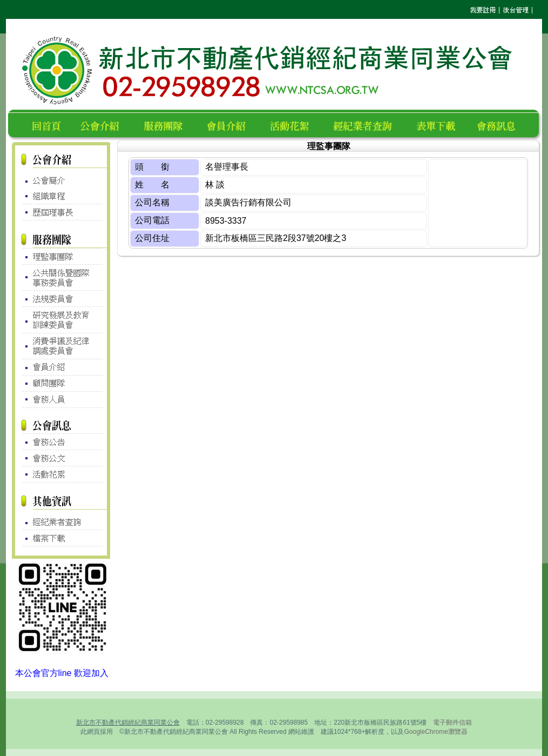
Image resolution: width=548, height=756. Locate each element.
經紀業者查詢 (367, 125)
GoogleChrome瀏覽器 (435, 732)
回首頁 (49, 125)
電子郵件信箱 (452, 722)
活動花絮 (294, 125)
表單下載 (439, 125)
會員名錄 (231, 125)
